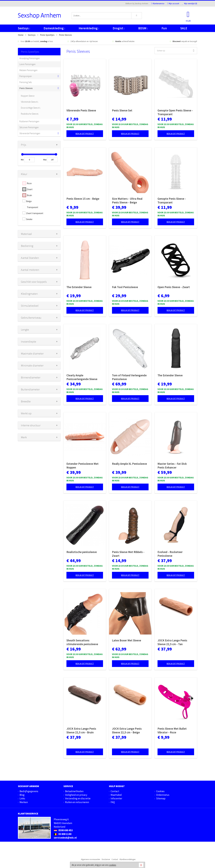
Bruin (29, 195)
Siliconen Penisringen (29, 127)
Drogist (119, 28)
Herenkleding (89, 28)
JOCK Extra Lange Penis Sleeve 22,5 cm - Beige (127, 730)
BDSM (143, 28)
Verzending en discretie (78, 798)
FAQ (113, 802)
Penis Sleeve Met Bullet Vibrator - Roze (172, 730)
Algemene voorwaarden (91, 859)
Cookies (160, 791)
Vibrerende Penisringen (30, 133)
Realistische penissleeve (82, 552)
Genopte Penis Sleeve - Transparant (172, 201)
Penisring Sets (26, 82)
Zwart (30, 189)
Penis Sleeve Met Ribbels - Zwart (128, 554)
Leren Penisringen (27, 64)
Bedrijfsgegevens (29, 791)
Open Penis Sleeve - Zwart (174, 287)
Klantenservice (158, 4)
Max (45, 160)
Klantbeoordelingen (128, 859)
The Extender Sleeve (79, 287)
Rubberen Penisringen (29, 121)
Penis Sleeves (26, 88)
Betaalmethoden (74, 791)
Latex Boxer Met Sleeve (127, 640)
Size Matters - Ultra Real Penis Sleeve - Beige (127, 201)
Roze (29, 183)
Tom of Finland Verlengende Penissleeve (129, 377)
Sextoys (24, 28)
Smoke (29, 219)
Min (22, 160)
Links (22, 798)
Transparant (33, 207)
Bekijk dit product (85, 134)
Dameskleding (54, 28)
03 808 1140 (63, 834)
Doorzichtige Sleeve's (31, 108)
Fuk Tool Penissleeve (125, 287)
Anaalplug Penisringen (30, 58)
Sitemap (161, 798)
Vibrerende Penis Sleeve (81, 110)
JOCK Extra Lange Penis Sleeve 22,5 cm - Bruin (81, 730)
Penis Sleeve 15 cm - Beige (83, 199)
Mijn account (173, 4)
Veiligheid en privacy (76, 795)
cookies (113, 865)
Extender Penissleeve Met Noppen (82, 466)
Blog (22, 795)
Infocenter (116, 798)
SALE (184, 28)
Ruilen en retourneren (77, 802)
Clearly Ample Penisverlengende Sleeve (82, 377)
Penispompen (26, 76)
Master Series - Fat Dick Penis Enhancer (172, 466)
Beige (29, 201)
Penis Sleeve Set (122, 110)
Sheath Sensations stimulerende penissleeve (82, 642)
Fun (164, 28)
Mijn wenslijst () (190, 4)
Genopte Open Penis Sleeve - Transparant (175, 112)
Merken (24, 802)
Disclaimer (106, 859)
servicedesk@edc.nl (65, 838)
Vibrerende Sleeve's (29, 102)
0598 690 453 (63, 830)
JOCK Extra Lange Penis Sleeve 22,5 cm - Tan (172, 642)
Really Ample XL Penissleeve (129, 464)
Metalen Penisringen (28, 70)
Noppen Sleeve (28, 96)
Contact (115, 791)
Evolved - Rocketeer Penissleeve (170, 554)
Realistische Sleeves (30, 114)
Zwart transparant (35, 213)
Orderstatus (163, 795)
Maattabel (116, 795)
